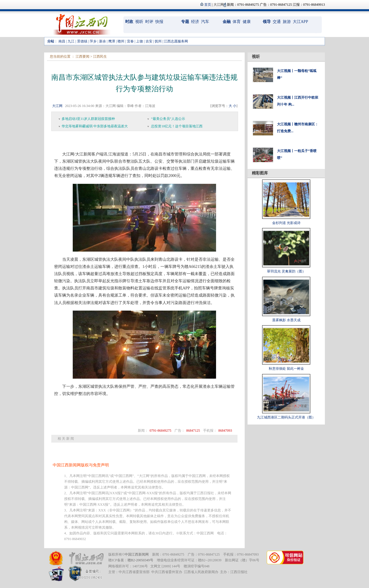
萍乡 (93, 41)
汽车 (205, 22)
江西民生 (100, 57)
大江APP (301, 22)
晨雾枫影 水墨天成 (286, 320)
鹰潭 (112, 41)
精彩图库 (260, 173)
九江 (71, 41)
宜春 (130, 41)
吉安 (149, 41)
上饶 (140, 41)
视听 (139, 22)
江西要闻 (83, 57)
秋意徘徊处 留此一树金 (286, 369)
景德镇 (82, 41)
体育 (237, 22)
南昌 (62, 41)
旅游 (287, 22)
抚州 (158, 41)
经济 (195, 22)
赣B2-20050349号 (140, 560)
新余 (103, 41)
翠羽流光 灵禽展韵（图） (286, 271)
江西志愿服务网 (176, 41)
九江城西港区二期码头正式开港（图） (286, 417)
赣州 (121, 41)
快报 (159, 22)
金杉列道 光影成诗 (286, 223)
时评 (149, 22)
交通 (277, 22)
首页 (208, 5)
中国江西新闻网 (137, 554)
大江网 (57, 106)
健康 (247, 22)
